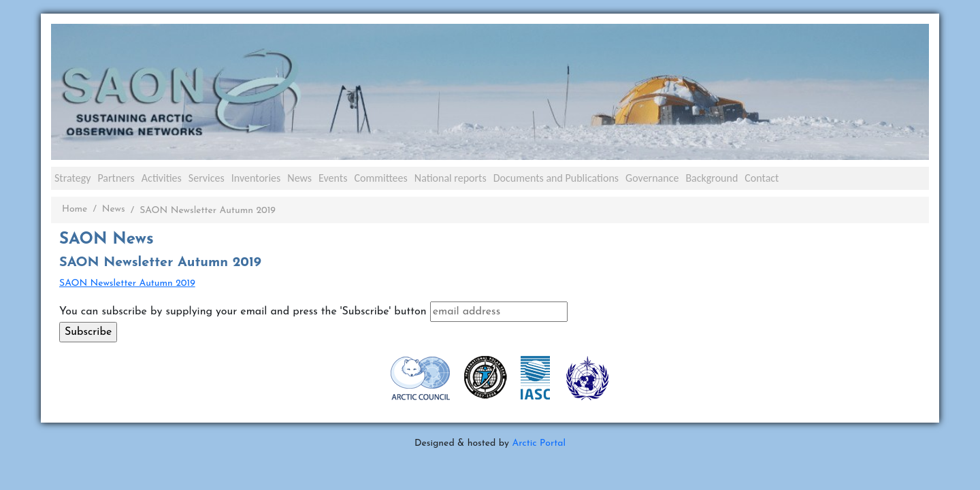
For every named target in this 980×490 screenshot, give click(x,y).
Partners (116, 178)
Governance (652, 178)
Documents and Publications (556, 178)
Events (333, 178)
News (299, 178)
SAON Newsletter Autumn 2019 (127, 283)
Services (207, 178)
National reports (451, 178)
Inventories (256, 178)
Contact (762, 178)
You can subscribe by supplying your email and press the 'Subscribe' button (243, 312)
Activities (162, 178)
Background (712, 178)
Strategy (72, 178)
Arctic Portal (539, 443)
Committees (380, 178)
